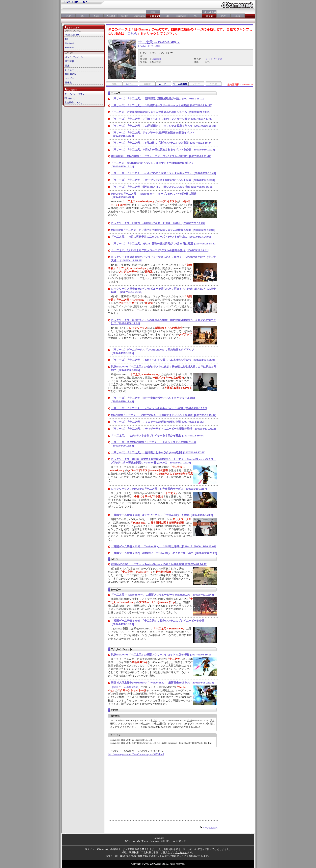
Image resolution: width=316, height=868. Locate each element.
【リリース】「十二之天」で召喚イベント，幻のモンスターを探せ (162, 119)
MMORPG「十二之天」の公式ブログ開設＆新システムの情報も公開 (163, 230)
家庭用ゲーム (168, 841)
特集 (67, 66)
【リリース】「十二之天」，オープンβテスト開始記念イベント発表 (163, 180)
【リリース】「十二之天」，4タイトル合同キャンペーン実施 (159, 408)
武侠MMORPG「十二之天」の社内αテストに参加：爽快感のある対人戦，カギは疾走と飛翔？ (164, 368)
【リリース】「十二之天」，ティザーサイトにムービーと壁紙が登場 (163, 429)
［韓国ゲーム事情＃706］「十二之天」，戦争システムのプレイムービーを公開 (158, 622)
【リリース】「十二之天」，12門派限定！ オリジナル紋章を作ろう (164, 126)
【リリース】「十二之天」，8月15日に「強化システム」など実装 (162, 143)
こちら (132, 34)
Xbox (97, 16)
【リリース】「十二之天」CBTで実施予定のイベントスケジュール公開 (153, 400)
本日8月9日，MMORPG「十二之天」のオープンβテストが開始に (161, 156)
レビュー (70, 70)
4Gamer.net (158, 838)
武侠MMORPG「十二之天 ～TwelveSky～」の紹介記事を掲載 (159, 564)
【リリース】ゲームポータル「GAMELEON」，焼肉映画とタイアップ (153, 351)
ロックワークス (214, 59)
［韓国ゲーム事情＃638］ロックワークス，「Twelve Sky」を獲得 (162, 515)
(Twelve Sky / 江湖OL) (150, 46)
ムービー (70, 78)
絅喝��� (153, 14)
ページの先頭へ (210, 828)
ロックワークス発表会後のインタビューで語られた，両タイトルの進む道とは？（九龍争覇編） (163, 290)
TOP (68, 16)
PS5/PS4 (111, 16)
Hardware (181, 16)
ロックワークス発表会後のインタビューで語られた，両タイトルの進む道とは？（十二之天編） (163, 259)
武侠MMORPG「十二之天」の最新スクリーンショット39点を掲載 (162, 655)
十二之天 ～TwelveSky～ (159, 42)
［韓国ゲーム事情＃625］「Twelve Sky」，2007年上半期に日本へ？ (164, 546)
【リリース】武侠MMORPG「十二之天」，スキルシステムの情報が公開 (154, 444)
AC (195, 16)
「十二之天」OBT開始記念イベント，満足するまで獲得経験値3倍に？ (152, 165)
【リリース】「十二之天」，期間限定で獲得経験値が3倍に (158, 99)
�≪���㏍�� (209, 14)
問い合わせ (70, 98)
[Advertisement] (142, 790)
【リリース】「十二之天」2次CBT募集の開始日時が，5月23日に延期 (164, 244)
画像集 (68, 82)
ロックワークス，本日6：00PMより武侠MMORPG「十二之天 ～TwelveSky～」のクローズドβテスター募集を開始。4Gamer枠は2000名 (163, 461)
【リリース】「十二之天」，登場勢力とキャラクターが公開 (158, 452)
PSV (223, 16)
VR (167, 16)
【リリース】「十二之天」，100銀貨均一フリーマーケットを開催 (162, 105)
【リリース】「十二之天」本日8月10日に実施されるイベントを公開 (163, 150)
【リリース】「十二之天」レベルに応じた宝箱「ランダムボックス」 (163, 173)
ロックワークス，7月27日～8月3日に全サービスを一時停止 (158, 223)
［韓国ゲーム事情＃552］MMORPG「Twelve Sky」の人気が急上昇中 (164, 553)
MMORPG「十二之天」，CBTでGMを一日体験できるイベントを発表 (164, 415)
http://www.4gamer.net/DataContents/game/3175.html (136, 754)
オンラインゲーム (74, 57)
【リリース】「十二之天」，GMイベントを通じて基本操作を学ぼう (163, 360)
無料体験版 (71, 74)
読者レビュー (184, 841)
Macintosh (70, 43)
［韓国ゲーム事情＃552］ (126, 687)
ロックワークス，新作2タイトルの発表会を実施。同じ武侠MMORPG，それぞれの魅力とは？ (164, 322)
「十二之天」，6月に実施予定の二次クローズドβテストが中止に (161, 237)
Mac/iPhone (142, 841)
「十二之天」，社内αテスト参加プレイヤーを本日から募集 (158, 436)
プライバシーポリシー (76, 94)
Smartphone (139, 16)
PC (83, 16)
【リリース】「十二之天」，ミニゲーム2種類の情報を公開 (158, 422)
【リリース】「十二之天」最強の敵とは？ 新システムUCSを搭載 (162, 187)
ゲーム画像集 (180, 84)
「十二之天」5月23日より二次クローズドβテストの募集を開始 (160, 250)
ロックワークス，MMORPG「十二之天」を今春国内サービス (159, 489)
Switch (125, 16)
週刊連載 (70, 61)
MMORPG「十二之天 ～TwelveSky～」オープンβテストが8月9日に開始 (154, 195)
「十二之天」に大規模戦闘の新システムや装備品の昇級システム (161, 112)
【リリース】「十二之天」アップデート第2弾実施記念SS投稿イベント (153, 134)
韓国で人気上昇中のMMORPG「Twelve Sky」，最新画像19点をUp (162, 683)
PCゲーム (130, 841)
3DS (238, 16)
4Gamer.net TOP (73, 35)
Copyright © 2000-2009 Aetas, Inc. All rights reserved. (158, 864)
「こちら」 (181, 852)
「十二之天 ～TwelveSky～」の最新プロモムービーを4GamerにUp (162, 595)
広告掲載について (73, 102)
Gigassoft (156, 59)
